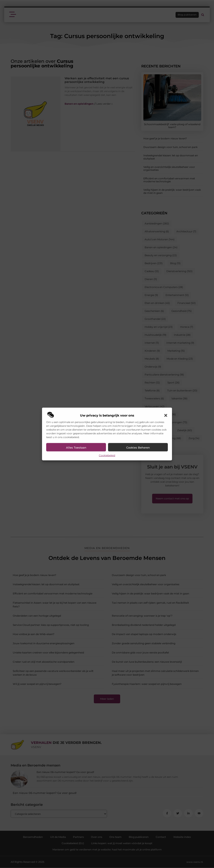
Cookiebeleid (107, 455)
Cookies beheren (138, 448)
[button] (166, 415)
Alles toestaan (76, 448)
